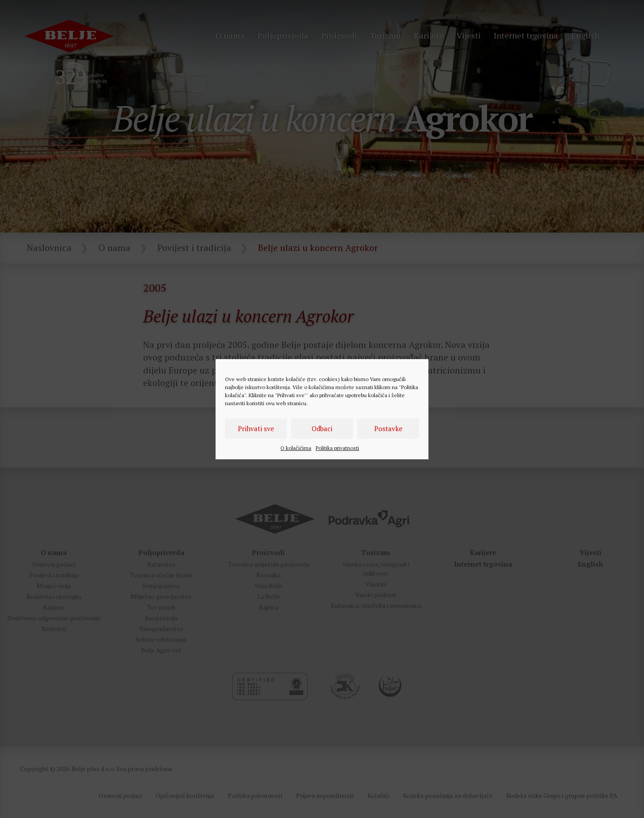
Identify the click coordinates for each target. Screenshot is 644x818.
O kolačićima (296, 448)
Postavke (388, 428)
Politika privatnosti (337, 448)
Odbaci (322, 428)
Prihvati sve (256, 428)
